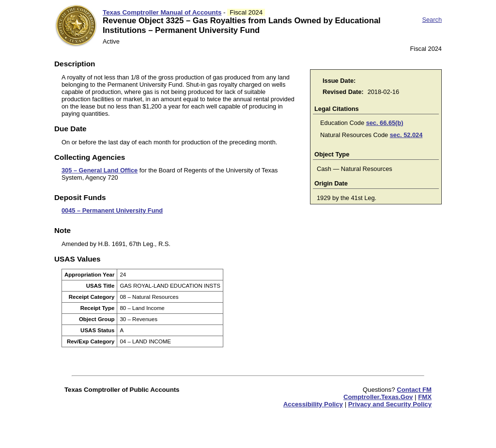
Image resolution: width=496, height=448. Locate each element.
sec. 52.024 (406, 135)
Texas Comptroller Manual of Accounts (162, 12)
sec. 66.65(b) (385, 123)
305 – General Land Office (100, 170)
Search (432, 20)
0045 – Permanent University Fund (112, 210)
